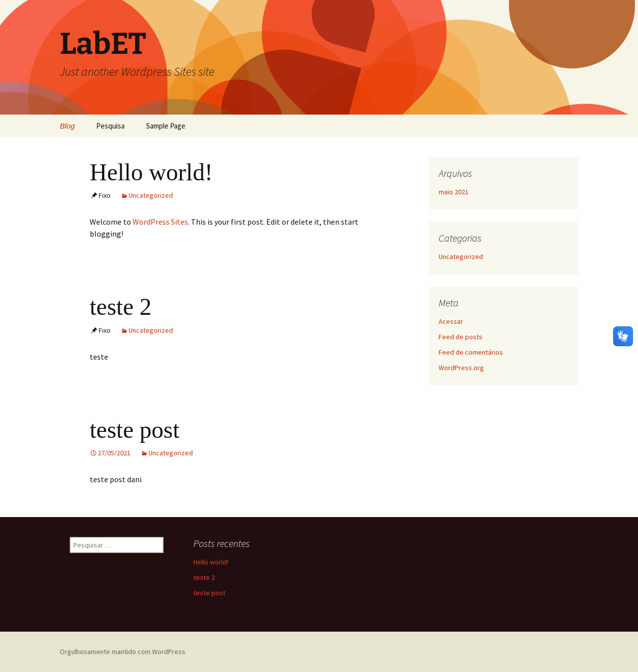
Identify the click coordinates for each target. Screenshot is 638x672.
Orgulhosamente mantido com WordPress (123, 652)
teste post (135, 430)
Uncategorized (151, 195)
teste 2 (121, 307)
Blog (67, 126)
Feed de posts (461, 337)
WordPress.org (461, 368)
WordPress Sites (160, 222)
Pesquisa (110, 126)
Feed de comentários (471, 352)
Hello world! (151, 172)
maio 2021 (454, 192)
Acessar (451, 321)
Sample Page (166, 126)
